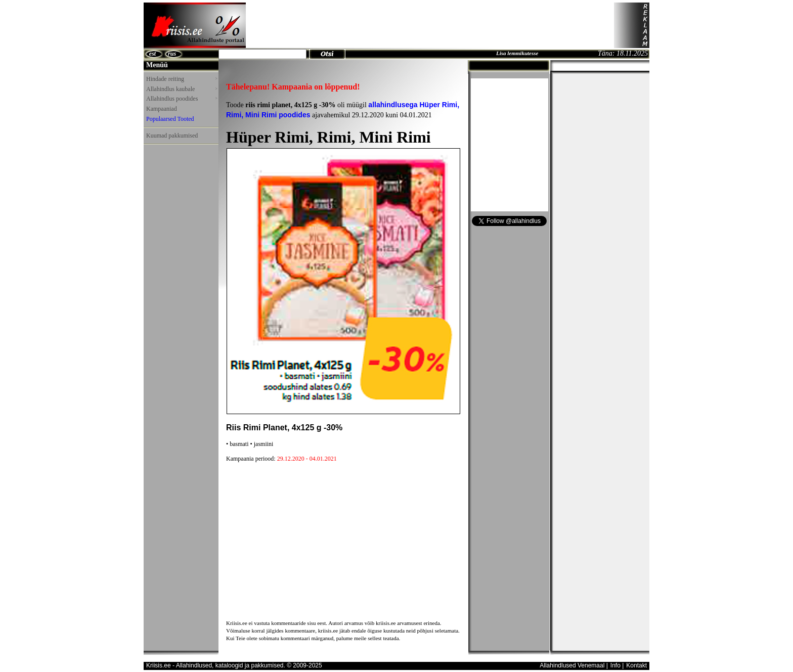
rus (172, 54)
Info (615, 665)
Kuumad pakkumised (172, 136)
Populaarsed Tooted (170, 119)
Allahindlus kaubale (182, 89)
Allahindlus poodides (182, 99)
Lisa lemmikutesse (517, 53)
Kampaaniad (162, 109)
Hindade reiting (182, 79)
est (152, 54)
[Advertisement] (430, 25)
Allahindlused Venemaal (572, 665)
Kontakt (636, 665)
